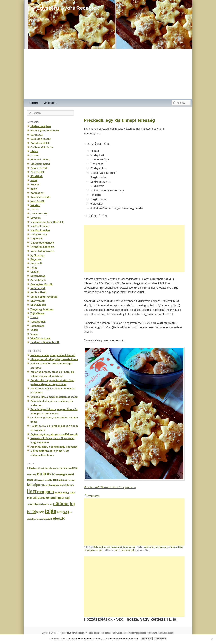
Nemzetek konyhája (42, 247)
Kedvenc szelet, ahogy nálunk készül (53, 355)
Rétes (34, 268)
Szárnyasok (37, 301)
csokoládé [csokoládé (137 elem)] (32, 475)
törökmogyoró (91, 550)
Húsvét (35, 185)
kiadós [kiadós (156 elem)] (45, 485)
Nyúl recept (37, 255)
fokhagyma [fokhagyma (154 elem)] (39, 480)
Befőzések (37, 135)
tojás (181, 547)
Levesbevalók (39, 214)
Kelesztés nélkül (40, 197)
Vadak (34, 330)
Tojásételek (37, 313)
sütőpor (173, 547)
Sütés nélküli (38, 292)
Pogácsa (36, 259)
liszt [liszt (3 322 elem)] (32, 491)
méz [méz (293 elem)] (30, 498)
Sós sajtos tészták (41, 284)
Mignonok (36, 238)
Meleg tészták (39, 234)
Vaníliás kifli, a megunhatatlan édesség (54, 397)
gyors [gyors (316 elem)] (53, 480)
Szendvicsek (38, 305)
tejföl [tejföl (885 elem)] (31, 512)
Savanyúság (38, 276)
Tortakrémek (38, 322)
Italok (34, 189)
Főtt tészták (37, 172)
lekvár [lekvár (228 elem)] (71, 485)
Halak (34, 180)
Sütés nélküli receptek (44, 297)
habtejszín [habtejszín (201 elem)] (63, 480)
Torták (34, 317)
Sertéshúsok (38, 280)
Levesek (35, 218)
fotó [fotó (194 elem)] (47, 480)
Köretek (35, 205)
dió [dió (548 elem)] (53, 474)
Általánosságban (41, 126)
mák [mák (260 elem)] (72, 492)
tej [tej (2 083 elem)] (72, 504)
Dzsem (35, 156)
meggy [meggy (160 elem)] (66, 492)
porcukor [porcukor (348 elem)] (44, 498)
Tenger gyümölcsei (42, 309)
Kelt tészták (37, 201)
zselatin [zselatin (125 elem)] (43, 519)
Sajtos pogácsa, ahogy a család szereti (54, 434)
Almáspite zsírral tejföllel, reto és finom (54, 359)
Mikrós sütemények (42, 243)
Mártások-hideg (40, 226)
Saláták (35, 272)
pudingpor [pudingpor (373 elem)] (57, 498)
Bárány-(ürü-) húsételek (45, 131)
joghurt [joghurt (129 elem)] (72, 480)
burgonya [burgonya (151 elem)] (55, 468)
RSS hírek (72, 633)
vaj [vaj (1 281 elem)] (66, 511)
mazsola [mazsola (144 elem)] (58, 492)
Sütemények (129, 547)
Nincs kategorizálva (42, 251)
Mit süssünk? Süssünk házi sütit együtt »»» (110, 487)
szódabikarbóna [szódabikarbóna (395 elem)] (38, 504)
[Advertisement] (108, 74)
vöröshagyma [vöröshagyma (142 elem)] (33, 519)
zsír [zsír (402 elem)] (50, 519)
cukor (146, 547)
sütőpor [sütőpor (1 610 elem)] (61, 504)
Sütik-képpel (50, 103)
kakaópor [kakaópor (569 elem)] (34, 485)
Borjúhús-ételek (40, 143)
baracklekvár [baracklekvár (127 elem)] (39, 468)
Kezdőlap (34, 103)
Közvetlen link (128, 550)
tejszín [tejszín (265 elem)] (40, 512)
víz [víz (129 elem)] (71, 512)
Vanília (34, 334)
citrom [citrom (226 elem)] (74, 468)
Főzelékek (36, 176)
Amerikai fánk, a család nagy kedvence (54, 447)
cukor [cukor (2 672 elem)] (43, 474)
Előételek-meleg (40, 164)
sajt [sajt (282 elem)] (67, 498)
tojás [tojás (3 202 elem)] (50, 511)
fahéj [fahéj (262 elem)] (30, 480)
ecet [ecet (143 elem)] (58, 475)
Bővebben (161, 639)
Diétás (34, 151)
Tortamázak (37, 326)
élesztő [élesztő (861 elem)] (59, 518)
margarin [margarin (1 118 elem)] (45, 492)
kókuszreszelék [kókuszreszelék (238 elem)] (58, 485)
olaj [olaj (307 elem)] (35, 498)
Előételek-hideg (40, 160)
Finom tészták (39, 168)
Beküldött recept (102, 547)
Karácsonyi (116, 547)
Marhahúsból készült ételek (47, 222)
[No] (212, 639)
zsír (100, 550)
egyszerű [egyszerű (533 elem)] (67, 474)
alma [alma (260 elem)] (30, 468)
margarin (164, 547)
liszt (156, 547)
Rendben (147, 639)
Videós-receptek (40, 338)
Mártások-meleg (40, 230)
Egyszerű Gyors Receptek (68, 8)
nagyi (116, 550)
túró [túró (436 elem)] (60, 512)
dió (152, 547)
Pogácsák (36, 263)
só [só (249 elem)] (51, 504)
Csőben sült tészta (42, 147)
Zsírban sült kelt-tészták (45, 342)
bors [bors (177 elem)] (47, 468)
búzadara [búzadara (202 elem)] (65, 468)
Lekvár (35, 209)
